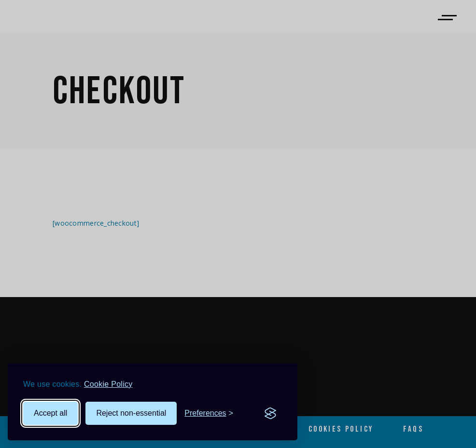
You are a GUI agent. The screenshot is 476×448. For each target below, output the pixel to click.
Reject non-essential (131, 413)
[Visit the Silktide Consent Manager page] (270, 413)
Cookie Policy (108, 384)
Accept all (50, 413)
